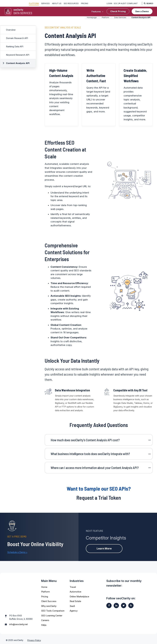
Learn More (104, 547)
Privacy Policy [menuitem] (34, 638)
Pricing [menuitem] (85, 3)
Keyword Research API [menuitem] (18, 55)
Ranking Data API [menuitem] (15, 47)
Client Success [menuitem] (49, 600)
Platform (105, 18)
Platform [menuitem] (34, 3)
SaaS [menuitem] (72, 605)
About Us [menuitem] (57, 3)
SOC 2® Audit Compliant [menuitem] (125, 3)
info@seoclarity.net (18, 616)
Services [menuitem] (45, 3)
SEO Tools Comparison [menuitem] (53, 610)
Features (96, 11)
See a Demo (142, 11)
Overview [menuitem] (11, 30)
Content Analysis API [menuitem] (18, 64)
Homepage (92, 18)
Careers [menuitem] (45, 619)
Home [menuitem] (44, 586)
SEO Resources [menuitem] (71, 3)
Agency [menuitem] (74, 610)
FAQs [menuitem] (44, 624)
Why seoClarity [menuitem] (49, 605)
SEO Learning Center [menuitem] (52, 615)
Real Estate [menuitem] (75, 600)
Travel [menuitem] (73, 586)
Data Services (120, 18)
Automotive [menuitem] (75, 591)
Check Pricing (118, 11)
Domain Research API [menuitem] (17, 39)
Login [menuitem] (109, 3)
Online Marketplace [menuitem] (79, 596)
